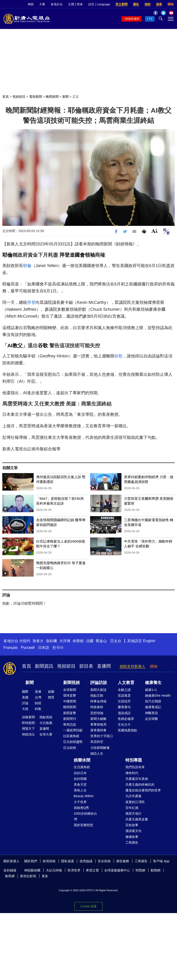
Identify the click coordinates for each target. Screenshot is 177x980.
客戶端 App (161, 861)
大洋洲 (65, 641)
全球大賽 (46, 734)
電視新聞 (35, 97)
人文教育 (126, 683)
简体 (80, 4)
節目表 (86, 666)
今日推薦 (46, 723)
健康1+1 (151, 690)
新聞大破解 (98, 719)
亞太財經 (70, 748)
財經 (38, 703)
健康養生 (153, 683)
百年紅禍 (132, 808)
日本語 (44, 648)
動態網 (156, 870)
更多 (45, 876)
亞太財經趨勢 (73, 742)
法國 (90, 641)
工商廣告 (132, 842)
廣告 (136, 4)
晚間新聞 (52, 97)
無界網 (10, 876)
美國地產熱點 (127, 730)
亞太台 (116, 641)
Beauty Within (84, 796)
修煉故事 (132, 837)
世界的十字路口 (102, 736)
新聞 (65, 97)
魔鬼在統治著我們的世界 (143, 790)
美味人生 (80, 790)
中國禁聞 (70, 701)
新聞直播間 (132, 19)
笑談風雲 (124, 695)
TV (151, 19)
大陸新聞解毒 (100, 748)
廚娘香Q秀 (81, 808)
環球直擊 (70, 695)
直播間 (104, 666)
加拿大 (38, 641)
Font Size (155, 231)
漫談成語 (124, 713)
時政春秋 (97, 707)
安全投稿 (104, 861)
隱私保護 (68, 861)
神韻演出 (28, 734)
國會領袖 (85, 255)
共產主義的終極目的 (140, 785)
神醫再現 (151, 713)
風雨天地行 (133, 813)
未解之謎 (124, 690)
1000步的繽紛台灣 (85, 816)
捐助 (147, 4)
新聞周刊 (70, 719)
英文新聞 (121, 4)
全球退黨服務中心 (117, 870)
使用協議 (86, 861)
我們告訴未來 (135, 767)
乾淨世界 (74, 870)
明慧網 (140, 870)
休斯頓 (78, 641)
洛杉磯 (51, 641)
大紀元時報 (54, 870)
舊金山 (101, 641)
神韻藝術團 (32, 870)
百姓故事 (132, 825)
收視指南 (49, 861)
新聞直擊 (70, 713)
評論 (25, 703)
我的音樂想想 (83, 825)
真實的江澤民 (135, 802)
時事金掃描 (98, 701)
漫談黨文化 (133, 831)
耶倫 (7, 255)
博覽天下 (28, 729)
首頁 (6, 97)
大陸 (25, 709)
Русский (28, 648)
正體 (71, 4)
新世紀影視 (28, 876)
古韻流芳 (124, 701)
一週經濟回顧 (73, 730)
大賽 (42, 4)
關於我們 (31, 861)
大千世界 (80, 802)
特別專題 (134, 760)
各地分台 (57, 4)
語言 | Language (99, 4)
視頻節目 (19, 97)
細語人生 (97, 753)
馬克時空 (97, 742)
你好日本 (80, 773)
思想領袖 (97, 713)
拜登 (65, 255)
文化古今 (124, 724)
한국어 (58, 648)
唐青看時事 (98, 730)
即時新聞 (28, 723)
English (149, 641)
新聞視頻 (71, 683)
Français (10, 648)
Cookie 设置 (88, 906)
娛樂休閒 (82, 760)
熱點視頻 (46, 717)
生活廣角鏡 (82, 767)
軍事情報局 (98, 724)
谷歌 (43, 346)
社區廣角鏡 (71, 736)
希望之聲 (92, 870)
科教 (38, 709)
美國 (25, 697)
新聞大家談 (98, 690)
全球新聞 (70, 690)
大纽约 (25, 641)
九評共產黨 (133, 796)
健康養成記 (153, 707)
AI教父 (15, 346)
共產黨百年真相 (137, 779)
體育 (51, 697)
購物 (171, 4)
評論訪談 (99, 683)
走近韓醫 (151, 719)
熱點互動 (97, 695)
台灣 (38, 697)
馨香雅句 (124, 707)
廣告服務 (123, 861)
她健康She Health (158, 695)
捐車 (159, 4)
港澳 (38, 692)
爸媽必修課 (126, 719)
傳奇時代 (132, 773)
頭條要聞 (28, 717)
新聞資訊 (44, 666)
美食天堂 (80, 785)
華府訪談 (70, 724)
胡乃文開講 (153, 701)
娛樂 (51, 692)
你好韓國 (80, 779)
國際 (25, 692)
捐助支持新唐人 (133, 666)
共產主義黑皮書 (137, 819)
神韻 (31, 4)
